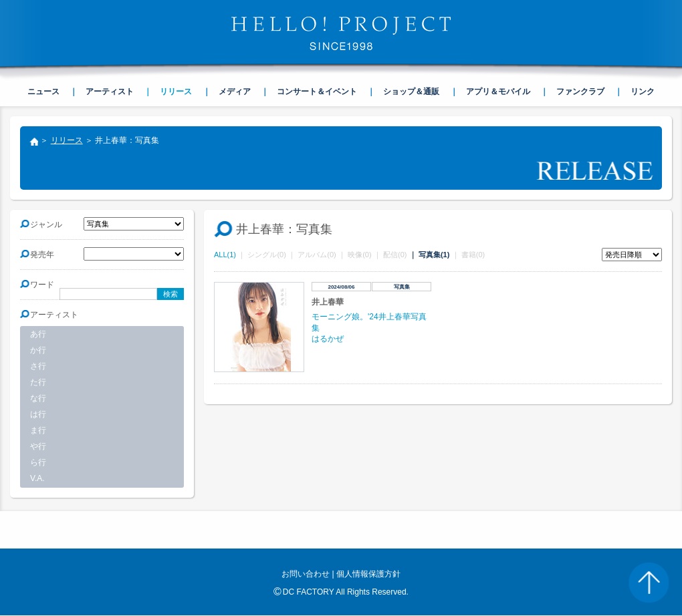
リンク (643, 92)
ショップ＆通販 (411, 92)
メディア (235, 92)
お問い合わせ (306, 574)
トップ (33, 143)
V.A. (37, 478)
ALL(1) (225, 255)
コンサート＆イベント (317, 92)
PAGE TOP (649, 583)
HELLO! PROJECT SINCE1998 (341, 33)
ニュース (43, 92)
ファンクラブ (580, 92)
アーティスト (110, 92)
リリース (67, 140)
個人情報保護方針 (368, 574)
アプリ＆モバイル (498, 92)
